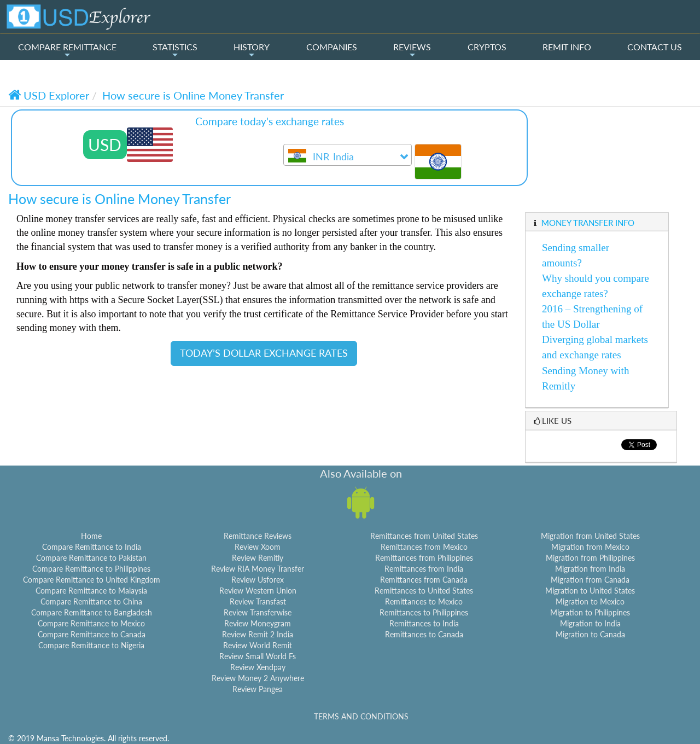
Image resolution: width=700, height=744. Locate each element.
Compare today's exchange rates (270, 121)
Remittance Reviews (258, 536)
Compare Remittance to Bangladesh (92, 612)
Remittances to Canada (424, 634)
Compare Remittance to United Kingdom (92, 580)
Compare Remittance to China (91, 601)
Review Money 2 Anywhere (258, 678)
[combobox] (348, 155)
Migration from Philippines (590, 558)
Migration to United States (590, 591)
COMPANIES (332, 47)
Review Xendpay (258, 667)
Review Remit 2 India (258, 634)
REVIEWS (412, 50)
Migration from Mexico (590, 547)
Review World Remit (258, 645)
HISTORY (252, 50)
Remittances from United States (424, 536)
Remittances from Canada (424, 580)
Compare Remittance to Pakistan (91, 558)
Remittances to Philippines (424, 612)
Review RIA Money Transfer (258, 569)
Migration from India (590, 569)
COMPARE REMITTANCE (67, 50)
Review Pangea (258, 689)
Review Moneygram (258, 623)
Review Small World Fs (258, 656)
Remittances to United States (424, 591)
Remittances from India (424, 569)
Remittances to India (424, 623)
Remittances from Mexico (424, 547)
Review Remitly (258, 558)
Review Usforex (258, 580)
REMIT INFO (567, 47)
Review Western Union (258, 591)
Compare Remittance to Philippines (91, 569)
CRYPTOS (487, 47)
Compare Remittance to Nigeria (91, 645)
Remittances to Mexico (424, 601)
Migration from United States (590, 536)
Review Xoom (258, 547)
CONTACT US (655, 47)
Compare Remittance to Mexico (91, 623)
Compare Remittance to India (92, 547)
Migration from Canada (590, 580)
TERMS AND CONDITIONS (361, 716)
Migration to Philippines (590, 612)
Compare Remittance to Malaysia (91, 591)
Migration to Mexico (590, 601)
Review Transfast (258, 601)
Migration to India (590, 623)
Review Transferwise (258, 612)
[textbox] (348, 157)
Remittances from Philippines (424, 558)
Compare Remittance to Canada (92, 634)
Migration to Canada (590, 634)
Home (91, 536)
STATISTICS (175, 50)
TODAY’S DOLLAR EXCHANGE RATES (264, 353)
